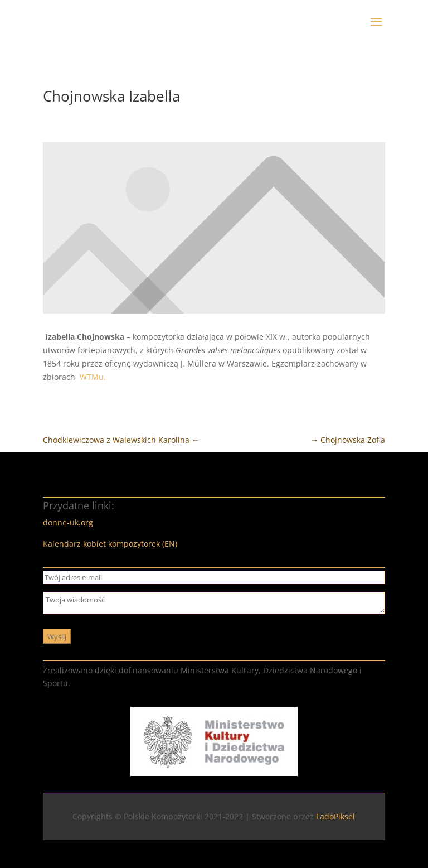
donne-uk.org (68, 522)
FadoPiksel (335, 816)
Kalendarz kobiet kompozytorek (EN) (110, 544)
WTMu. (93, 377)
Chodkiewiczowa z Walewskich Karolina (121, 440)
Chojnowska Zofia (348, 440)
